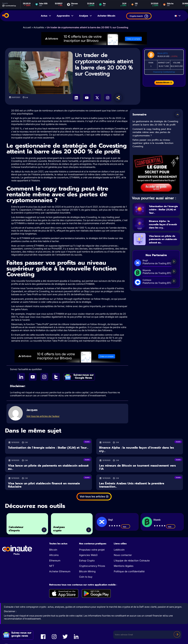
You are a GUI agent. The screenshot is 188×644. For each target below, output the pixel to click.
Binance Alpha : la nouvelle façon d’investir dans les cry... (162, 229)
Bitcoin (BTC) (163, 53)
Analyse (86, 16)
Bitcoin (53, 550)
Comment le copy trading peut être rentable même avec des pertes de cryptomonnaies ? (152, 132)
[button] (178, 114)
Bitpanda (157, 520)
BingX (111, 520)
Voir (126, 527)
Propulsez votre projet (92, 550)
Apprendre (65, 16)
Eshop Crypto (87, 561)
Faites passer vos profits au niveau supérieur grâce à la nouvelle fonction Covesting (153, 143)
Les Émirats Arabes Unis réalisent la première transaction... (132, 485)
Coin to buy (86, 577)
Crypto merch (139, 16)
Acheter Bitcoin (106, 16)
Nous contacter (123, 555)
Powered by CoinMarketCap (164, 72)
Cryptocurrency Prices (92, 566)
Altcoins (54, 555)
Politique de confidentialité (129, 571)
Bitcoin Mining (87, 571)
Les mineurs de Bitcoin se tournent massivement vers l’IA (137, 467)
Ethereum (55, 561)
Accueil (27, 27)
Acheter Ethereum (60, 571)
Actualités (39, 27)
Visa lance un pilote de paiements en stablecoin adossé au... (163, 248)
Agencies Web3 (88, 555)
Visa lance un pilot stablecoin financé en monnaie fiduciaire (44, 485)
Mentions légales (124, 566)
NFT (52, 566)
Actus (46, 16)
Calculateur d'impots (19, 527)
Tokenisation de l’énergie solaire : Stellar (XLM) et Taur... (161, 211)
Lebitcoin (119, 550)
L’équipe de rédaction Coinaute (132, 561)
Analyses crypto (61, 527)
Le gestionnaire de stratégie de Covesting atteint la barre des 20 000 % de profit (155, 123)
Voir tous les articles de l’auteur (43, 416)
